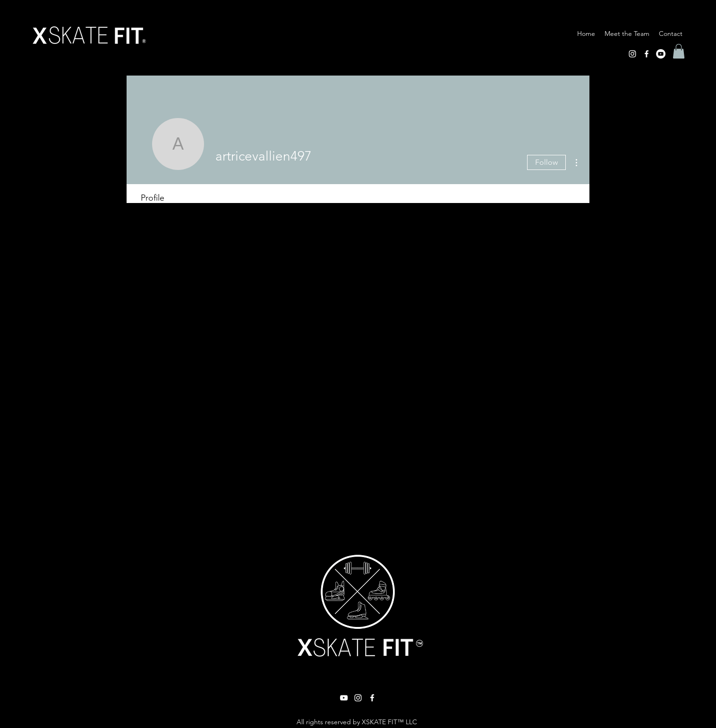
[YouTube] (661, 54)
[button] (679, 51)
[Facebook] (647, 54)
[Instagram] (632, 54)
